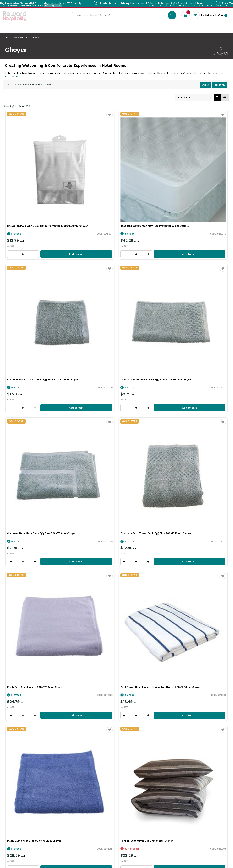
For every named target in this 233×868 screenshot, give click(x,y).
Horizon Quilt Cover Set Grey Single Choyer (85, 365)
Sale (109, 31)
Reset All (220, 85)
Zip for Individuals (174, 776)
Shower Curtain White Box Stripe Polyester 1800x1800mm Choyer (27, 171)
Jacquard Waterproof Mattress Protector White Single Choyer (196, 560)
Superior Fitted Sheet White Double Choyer (199, 462)
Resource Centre (89, 31)
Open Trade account (58, 775)
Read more (12, 77)
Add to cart (40, 198)
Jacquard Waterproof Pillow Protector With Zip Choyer (31, 657)
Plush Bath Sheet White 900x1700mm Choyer (144, 268)
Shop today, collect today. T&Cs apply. (58, 3)
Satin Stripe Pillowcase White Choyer (87, 655)
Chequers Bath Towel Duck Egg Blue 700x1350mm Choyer (86, 268)
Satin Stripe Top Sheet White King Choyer (141, 657)
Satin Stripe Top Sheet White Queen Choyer (199, 657)
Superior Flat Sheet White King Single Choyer (30, 462)
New (120, 31)
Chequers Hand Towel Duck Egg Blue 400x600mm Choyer (200, 171)
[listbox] (194, 98)
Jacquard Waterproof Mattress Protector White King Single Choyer (142, 560)
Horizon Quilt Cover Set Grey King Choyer (197, 365)
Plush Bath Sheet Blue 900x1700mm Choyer (29, 365)
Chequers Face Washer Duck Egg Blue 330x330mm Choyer (143, 171)
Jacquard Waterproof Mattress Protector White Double (83, 171)
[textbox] (148, 20)
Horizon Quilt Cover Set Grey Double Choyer (143, 365)
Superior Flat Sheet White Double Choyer (141, 462)
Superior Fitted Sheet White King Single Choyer (88, 462)
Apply (206, 85)
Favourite (53, 117)
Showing (17, 106)
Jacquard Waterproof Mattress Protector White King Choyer (26, 560)
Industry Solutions (59, 31)
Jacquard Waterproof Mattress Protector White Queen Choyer (83, 560)
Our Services (32, 31)
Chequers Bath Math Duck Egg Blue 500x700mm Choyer (29, 268)
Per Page (17, 695)
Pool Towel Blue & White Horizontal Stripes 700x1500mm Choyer (199, 268)
